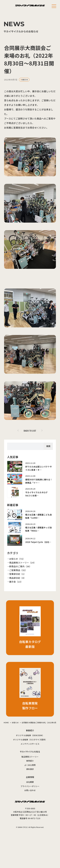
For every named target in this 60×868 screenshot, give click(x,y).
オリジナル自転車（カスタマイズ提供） (30, 740)
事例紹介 (30, 761)
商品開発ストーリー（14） (23, 563)
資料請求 (30, 769)
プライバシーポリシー (30, 786)
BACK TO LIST (30, 431)
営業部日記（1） (18, 574)
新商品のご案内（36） (20, 566)
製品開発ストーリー (30, 757)
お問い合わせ (30, 790)
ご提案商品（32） (18, 570)
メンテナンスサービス (30, 744)
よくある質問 (30, 765)
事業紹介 (30, 730)
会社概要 (30, 782)
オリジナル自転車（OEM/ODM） (30, 735)
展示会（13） (16, 582)
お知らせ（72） (17, 559)
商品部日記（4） (18, 578)
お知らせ (25, 80)
